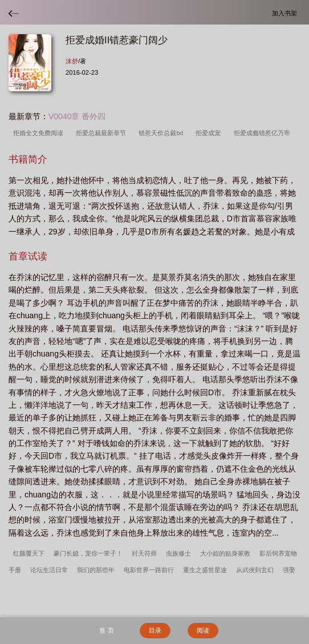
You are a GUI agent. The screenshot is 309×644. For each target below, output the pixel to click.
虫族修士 (178, 553)
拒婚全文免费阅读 (40, 133)
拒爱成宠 (210, 133)
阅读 (203, 630)
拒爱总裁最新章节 (103, 133)
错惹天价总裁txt (162, 133)
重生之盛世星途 (205, 570)
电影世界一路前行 (149, 570)
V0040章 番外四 (77, 116)
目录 (155, 630)
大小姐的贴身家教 (225, 553)
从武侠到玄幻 (255, 570)
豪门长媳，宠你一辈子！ (88, 553)
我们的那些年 (96, 570)
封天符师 (144, 553)
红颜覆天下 (29, 553)
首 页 (106, 630)
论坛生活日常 (49, 570)
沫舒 (72, 61)
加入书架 (286, 13)
